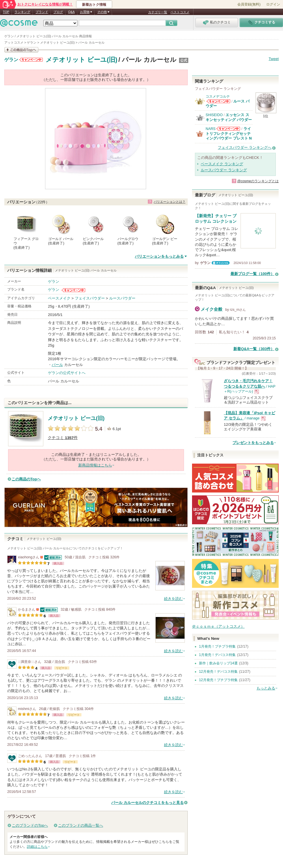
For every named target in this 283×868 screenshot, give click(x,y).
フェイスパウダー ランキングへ (245, 147)
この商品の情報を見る (21, 50)
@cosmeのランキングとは (258, 181)
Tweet (274, 59)
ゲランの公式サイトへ (67, 373)
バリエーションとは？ (170, 202)
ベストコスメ (180, 12)
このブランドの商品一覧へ (81, 825)
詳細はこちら (37, 847)
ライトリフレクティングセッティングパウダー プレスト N (229, 133)
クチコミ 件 (63, 438)
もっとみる (266, 688)
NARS (211, 129)
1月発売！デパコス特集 (217, 655)
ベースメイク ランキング (222, 164)
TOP (6, 12)
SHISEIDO (214, 115)
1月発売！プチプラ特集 (217, 646)
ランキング (22, 12)
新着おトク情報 (94, 5)
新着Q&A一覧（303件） (254, 349)
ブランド (42, 12)
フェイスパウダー (90, 298)
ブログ (58, 12)
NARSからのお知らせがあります (228, 129)
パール (57, 365)
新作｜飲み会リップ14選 (218, 663)
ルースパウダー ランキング (224, 170)
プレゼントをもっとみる (253, 443)
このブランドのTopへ (30, 825)
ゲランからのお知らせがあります (31, 60)
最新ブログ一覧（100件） (252, 274)
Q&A (71, 12)
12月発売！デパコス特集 (218, 672)
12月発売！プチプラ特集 (218, 680)
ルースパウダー (122, 298)
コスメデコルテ (218, 96)
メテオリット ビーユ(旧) (82, 60)
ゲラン (11, 60)
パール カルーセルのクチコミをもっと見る (147, 803)
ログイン (273, 4)
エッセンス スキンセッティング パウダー (229, 117)
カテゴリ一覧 (158, 12)
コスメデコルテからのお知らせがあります (218, 101)
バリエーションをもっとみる (159, 256)
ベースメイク (59, 298)
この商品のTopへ (26, 479)
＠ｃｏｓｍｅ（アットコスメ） (218, 626)
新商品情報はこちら (95, 465)
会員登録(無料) (249, 4)
